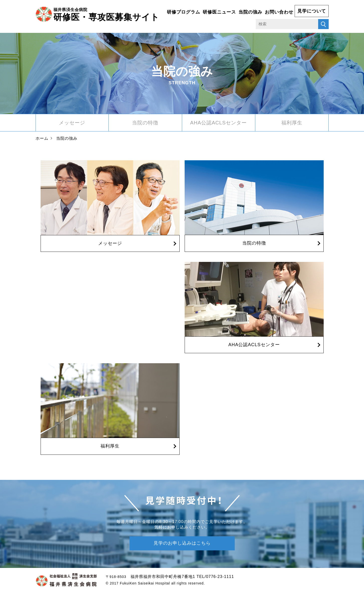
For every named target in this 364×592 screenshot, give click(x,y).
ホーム (42, 138)
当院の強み (250, 12)
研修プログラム (184, 12)
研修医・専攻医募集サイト (106, 14)
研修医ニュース (219, 12)
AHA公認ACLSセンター (218, 123)
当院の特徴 (145, 123)
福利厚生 (292, 123)
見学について (312, 11)
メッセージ (72, 123)
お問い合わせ (279, 12)
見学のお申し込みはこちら (182, 543)
